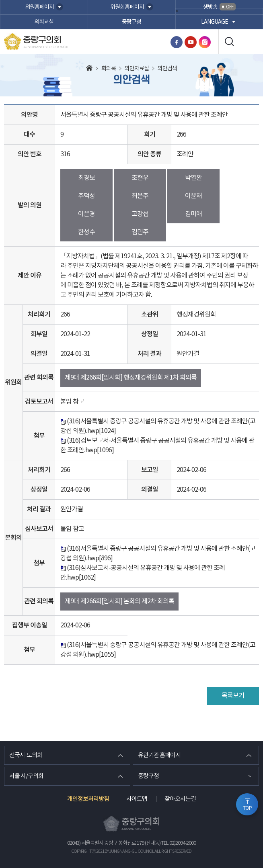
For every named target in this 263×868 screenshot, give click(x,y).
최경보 (86, 178)
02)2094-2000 (183, 843)
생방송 (219, 7)
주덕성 (86, 196)
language (215, 22)
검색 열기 (230, 42)
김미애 (193, 214)
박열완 (193, 178)
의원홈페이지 (39, 7)
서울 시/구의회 (26, 776)
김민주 (140, 232)
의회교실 (44, 22)
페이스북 (177, 42)
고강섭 (140, 214)
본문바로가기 (0, 0)
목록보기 (233, 696)
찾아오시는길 (180, 799)
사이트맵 (137, 799)
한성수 (86, 232)
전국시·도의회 (26, 755)
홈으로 (89, 69)
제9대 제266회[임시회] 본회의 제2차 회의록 (119, 601)
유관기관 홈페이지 (159, 755)
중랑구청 (131, 22)
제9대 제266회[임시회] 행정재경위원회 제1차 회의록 (131, 378)
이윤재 (193, 196)
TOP (247, 808)
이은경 (86, 214)
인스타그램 (205, 42)
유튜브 (191, 42)
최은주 (140, 196)
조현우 (140, 178)
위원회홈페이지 (127, 7)
